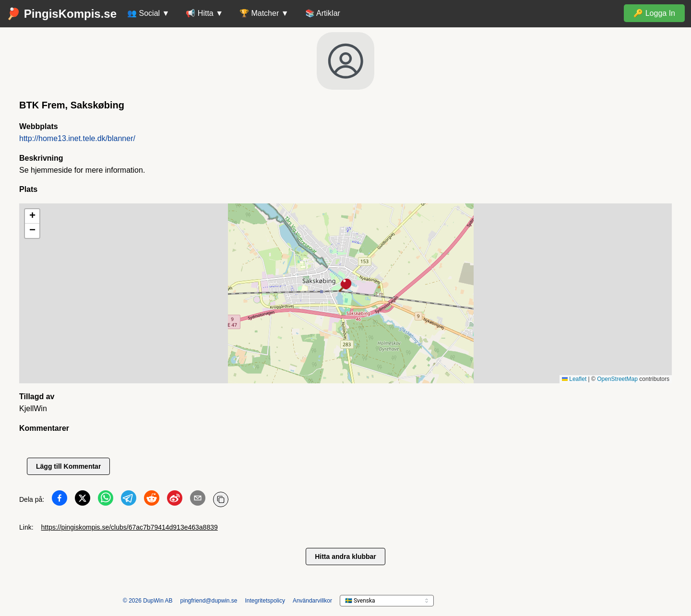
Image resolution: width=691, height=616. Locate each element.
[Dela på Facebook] (60, 500)
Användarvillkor (312, 601)
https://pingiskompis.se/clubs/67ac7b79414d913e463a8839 (130, 527)
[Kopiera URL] (221, 499)
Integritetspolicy (265, 601)
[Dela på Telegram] (129, 500)
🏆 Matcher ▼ (264, 13)
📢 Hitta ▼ (204, 13)
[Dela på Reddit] (152, 500)
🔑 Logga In (654, 13)
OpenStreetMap (617, 379)
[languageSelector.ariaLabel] (387, 601)
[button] (345, 286)
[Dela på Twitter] (83, 500)
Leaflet (574, 379)
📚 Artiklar (323, 13)
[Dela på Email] (198, 500)
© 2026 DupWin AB (148, 601)
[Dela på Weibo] (175, 500)
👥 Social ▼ (148, 13)
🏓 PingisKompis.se (61, 14)
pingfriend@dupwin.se (209, 601)
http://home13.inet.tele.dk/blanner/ (77, 138)
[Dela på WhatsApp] (106, 500)
